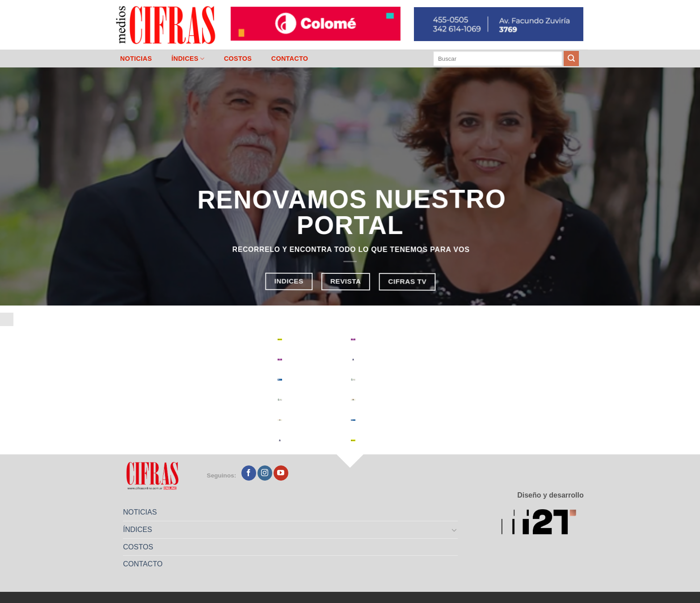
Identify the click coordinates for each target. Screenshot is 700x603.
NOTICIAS (136, 59)
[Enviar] (571, 59)
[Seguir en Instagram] (265, 473)
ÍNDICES (188, 59)
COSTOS (238, 59)
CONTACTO (290, 59)
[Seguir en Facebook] (249, 473)
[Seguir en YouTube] (281, 473)
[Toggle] (455, 530)
